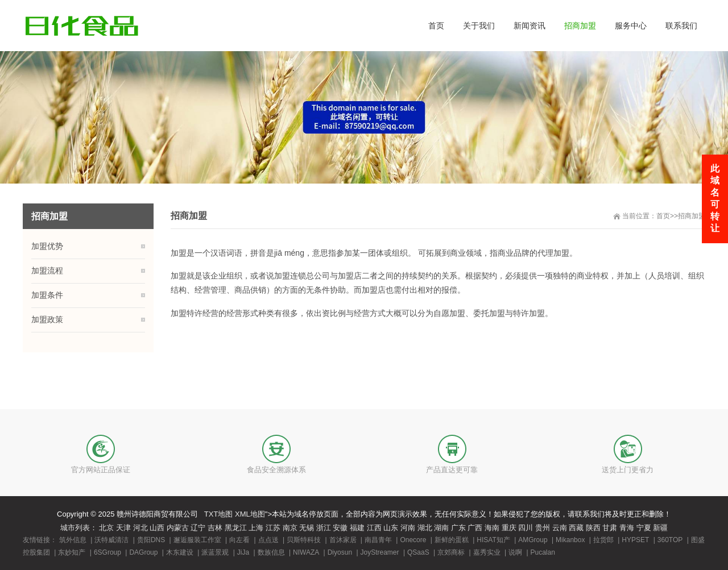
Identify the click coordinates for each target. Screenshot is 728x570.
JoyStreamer (380, 552)
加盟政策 (47, 319)
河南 (408, 528)
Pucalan (543, 552)
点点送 (268, 540)
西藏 (576, 528)
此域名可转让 (715, 198)
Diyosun (340, 552)
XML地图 (250, 514)
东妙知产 (72, 552)
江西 (374, 528)
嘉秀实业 (487, 552)
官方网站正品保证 (101, 470)
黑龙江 (236, 528)
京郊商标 (451, 552)
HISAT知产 (493, 540)
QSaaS (418, 552)
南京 (290, 528)
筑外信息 (73, 540)
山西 (157, 528)
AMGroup (533, 540)
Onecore (413, 540)
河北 (140, 528)
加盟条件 (47, 295)
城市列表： (79, 528)
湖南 (441, 528)
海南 (492, 528)
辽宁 (198, 528)
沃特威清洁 (111, 540)
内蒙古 (178, 528)
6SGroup (107, 552)
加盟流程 (47, 271)
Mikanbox (570, 540)
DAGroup (143, 552)
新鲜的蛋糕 (452, 540)
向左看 (239, 540)
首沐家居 (343, 540)
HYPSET (635, 540)
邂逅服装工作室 (197, 540)
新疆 (660, 528)
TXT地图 (219, 514)
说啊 (515, 552)
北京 (106, 528)
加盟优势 (47, 246)
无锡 (307, 528)
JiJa (243, 552)
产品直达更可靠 (452, 470)
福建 (357, 528)
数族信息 (271, 552)
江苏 (273, 528)
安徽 (340, 528)
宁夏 (644, 528)
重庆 (509, 528)
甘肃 (610, 528)
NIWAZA (306, 552)
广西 (475, 528)
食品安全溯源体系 (276, 470)
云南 (560, 528)
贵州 (543, 528)
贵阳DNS (151, 540)
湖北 (425, 528)
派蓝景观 (215, 552)
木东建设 (180, 552)
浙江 (324, 528)
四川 (526, 528)
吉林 (215, 528)
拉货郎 (603, 540)
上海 (256, 528)
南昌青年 (378, 540)
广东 (458, 528)
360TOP (670, 540)
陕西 (593, 528)
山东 (391, 528)
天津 (123, 528)
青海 (627, 528)
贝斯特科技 (304, 540)
